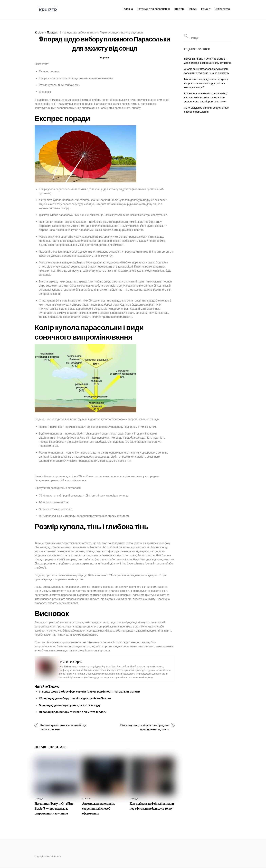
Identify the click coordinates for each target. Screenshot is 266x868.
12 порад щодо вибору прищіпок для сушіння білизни (75, 698)
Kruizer (39, 33)
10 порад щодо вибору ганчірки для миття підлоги (73, 712)
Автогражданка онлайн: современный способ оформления (98, 808)
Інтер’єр (179, 9)
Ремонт (206, 9)
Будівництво (222, 9)
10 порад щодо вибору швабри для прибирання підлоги (144, 727)
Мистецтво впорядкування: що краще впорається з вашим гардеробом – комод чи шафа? (206, 83)
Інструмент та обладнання (153, 9)
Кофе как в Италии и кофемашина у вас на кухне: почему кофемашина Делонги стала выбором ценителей (206, 97)
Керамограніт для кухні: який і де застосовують (63, 727)
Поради (192, 9)
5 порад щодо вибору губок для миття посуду (70, 705)
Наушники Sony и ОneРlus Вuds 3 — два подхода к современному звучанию (54, 808)
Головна (128, 9)
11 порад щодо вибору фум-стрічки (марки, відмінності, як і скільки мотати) (89, 692)
